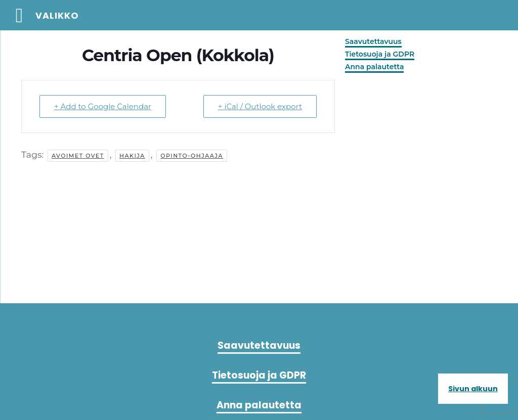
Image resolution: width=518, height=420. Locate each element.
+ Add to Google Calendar (103, 106)
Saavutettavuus (373, 41)
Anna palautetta (374, 67)
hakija (132, 156)
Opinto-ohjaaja (192, 156)
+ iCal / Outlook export (260, 106)
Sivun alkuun (473, 389)
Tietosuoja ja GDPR (380, 54)
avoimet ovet (78, 156)
